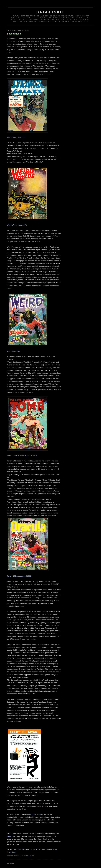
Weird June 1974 (14, 351)
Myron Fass (12, 852)
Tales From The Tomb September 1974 (22, 455)
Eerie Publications (38, 849)
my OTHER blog (36, 814)
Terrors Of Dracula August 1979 (19, 576)
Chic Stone (17, 849)
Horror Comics (52, 849)
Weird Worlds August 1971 (17, 225)
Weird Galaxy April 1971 (16, 137)
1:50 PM (31, 856)
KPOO (10, 836)
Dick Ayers (26, 849)
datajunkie (50, 12)
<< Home (11, 863)
